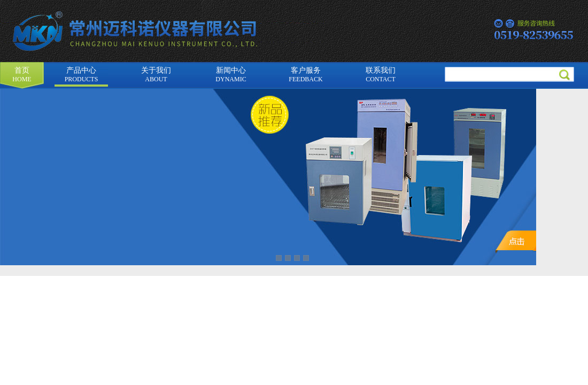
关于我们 (156, 75)
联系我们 (381, 75)
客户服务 (305, 75)
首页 (22, 75)
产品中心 (82, 75)
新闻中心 (231, 75)
